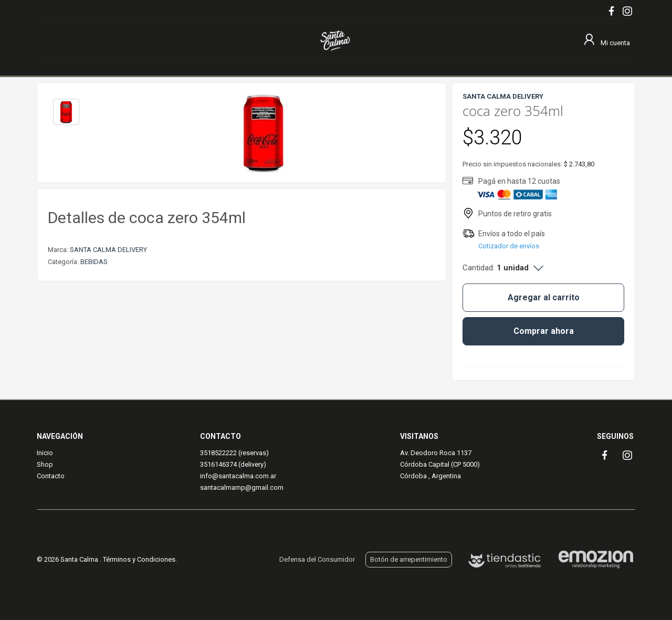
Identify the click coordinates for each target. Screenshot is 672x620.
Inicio (45, 453)
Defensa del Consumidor (317, 559)
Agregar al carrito (544, 297)
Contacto (51, 476)
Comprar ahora (544, 331)
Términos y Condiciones (139, 559)
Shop (45, 464)
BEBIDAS (94, 262)
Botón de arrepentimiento (409, 559)
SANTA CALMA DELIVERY (108, 250)
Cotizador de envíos (509, 246)
